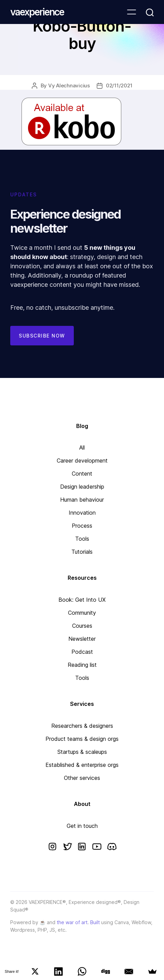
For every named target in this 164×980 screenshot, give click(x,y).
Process (82, 526)
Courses (82, 626)
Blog (82, 426)
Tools (82, 539)
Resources (82, 578)
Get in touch (82, 826)
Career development (82, 461)
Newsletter (82, 639)
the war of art (72, 922)
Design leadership (82, 487)
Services (82, 704)
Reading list (82, 665)
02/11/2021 (119, 85)
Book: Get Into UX (82, 600)
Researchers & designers (82, 726)
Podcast (82, 652)
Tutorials (82, 552)
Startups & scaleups (82, 752)
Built (95, 922)
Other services (82, 778)
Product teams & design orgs (82, 739)
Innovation (82, 513)
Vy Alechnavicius (69, 85)
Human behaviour (82, 500)
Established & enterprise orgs (82, 765)
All (82, 448)
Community (82, 613)
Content (82, 474)
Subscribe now (42, 336)
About (82, 804)
